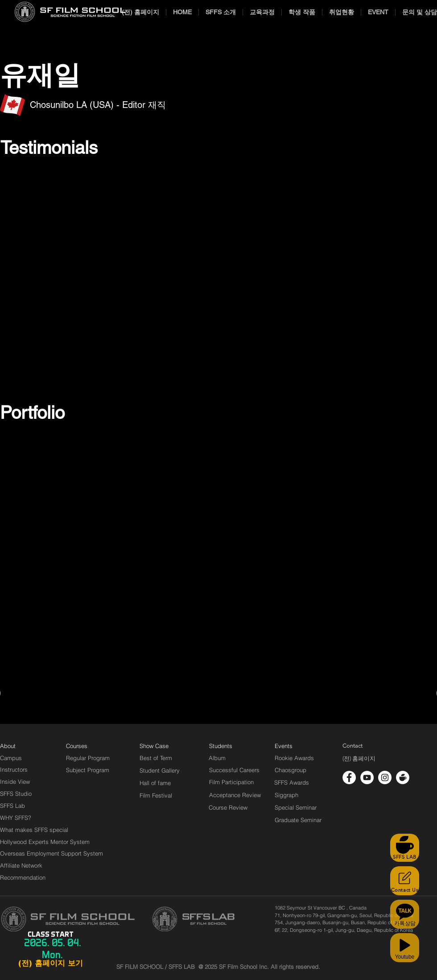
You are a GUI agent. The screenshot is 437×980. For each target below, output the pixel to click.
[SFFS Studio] (16, 794)
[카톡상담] (405, 914)
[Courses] (88, 746)
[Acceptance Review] (237, 795)
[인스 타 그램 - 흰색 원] (385, 777)
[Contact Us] (405, 881)
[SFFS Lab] (12, 806)
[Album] (233, 758)
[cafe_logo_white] (403, 777)
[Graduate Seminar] (299, 820)
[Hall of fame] (155, 783)
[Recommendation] (23, 877)
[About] (8, 746)
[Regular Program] (88, 758)
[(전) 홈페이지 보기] (50, 963)
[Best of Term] (156, 758)
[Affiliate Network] (23, 865)
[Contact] (353, 746)
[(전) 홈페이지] (359, 759)
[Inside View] (16, 782)
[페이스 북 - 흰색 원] (349, 777)
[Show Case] (159, 746)
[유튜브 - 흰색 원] (367, 777)
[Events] (294, 746)
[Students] (221, 746)
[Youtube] (405, 948)
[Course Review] (236, 807)
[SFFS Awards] (292, 782)
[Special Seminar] (296, 807)
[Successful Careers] (234, 770)
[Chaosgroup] (291, 770)
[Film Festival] (156, 795)
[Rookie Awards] (294, 758)
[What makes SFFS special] (34, 830)
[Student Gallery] (160, 770)
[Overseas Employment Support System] (52, 853)
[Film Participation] (232, 782)
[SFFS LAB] (405, 848)
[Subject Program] (88, 770)
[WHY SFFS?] (23, 818)
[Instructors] (14, 769)
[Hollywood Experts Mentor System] (45, 842)
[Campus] (11, 758)
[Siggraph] (287, 795)
